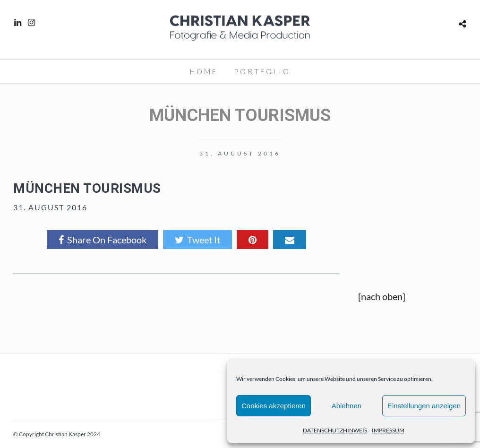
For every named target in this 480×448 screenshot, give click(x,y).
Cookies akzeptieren (274, 406)
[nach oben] (382, 296)
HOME (204, 71)
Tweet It (197, 240)
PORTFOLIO (262, 71)
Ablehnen (347, 406)
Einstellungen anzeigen (424, 406)
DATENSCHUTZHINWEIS (335, 430)
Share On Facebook (103, 240)
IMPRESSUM (388, 430)
